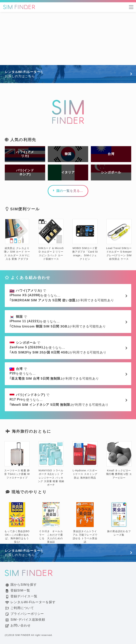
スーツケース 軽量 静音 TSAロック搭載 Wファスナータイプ (17, 460)
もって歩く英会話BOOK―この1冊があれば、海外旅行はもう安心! (17, 523)
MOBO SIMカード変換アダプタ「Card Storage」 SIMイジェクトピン (85, 240)
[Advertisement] (68, 39)
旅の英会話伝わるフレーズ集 (119, 519)
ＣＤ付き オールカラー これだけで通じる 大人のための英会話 (51, 523)
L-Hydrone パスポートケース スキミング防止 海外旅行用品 (85, 460)
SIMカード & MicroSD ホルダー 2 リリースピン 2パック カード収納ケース (51, 240)
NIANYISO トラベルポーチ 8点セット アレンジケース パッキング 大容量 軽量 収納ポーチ (51, 464)
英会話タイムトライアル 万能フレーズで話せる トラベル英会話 (85, 523)
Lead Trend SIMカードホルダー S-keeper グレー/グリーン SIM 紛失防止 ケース (119, 240)
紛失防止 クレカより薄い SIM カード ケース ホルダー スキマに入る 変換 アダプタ (17, 240)
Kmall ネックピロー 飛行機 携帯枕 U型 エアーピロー (119, 460)
